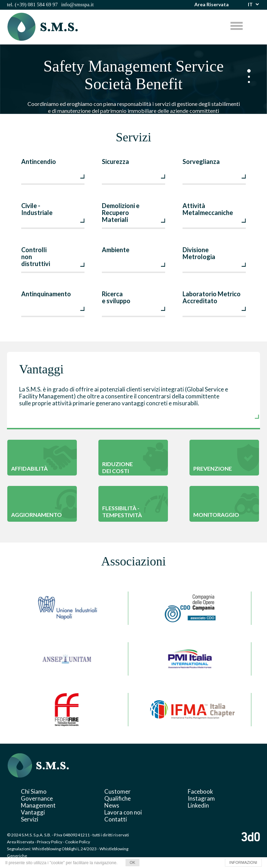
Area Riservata (212, 4)
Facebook (200, 791)
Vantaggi (33, 812)
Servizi (30, 819)
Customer (118, 791)
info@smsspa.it (77, 5)
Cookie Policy (78, 842)
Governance (37, 798)
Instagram (201, 798)
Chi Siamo (34, 791)
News (112, 805)
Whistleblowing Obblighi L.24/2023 (64, 849)
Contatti (116, 819)
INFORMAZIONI (243, 862)
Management (38, 805)
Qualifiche (118, 798)
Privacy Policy (50, 842)
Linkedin (198, 805)
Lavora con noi (123, 812)
